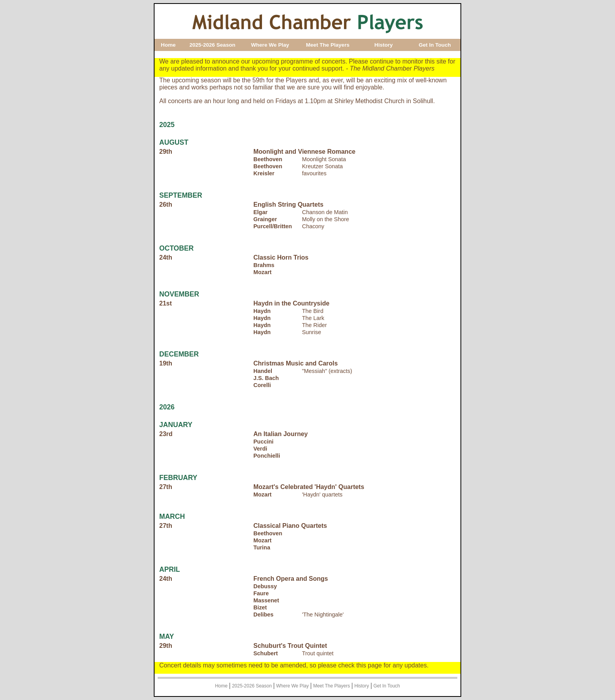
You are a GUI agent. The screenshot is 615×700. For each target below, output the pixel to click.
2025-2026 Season (212, 45)
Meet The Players (328, 45)
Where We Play (270, 45)
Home (168, 45)
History (384, 45)
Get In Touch (435, 45)
